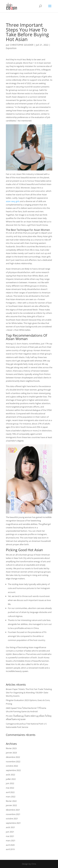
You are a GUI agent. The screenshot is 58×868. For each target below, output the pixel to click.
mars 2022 (11, 797)
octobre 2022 (12, 766)
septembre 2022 (13, 770)
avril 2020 (10, 845)
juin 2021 (10, 832)
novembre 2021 (13, 814)
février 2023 (11, 748)
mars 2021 (11, 840)
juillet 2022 (11, 779)
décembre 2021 (13, 810)
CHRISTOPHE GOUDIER (22, 45)
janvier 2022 (11, 805)
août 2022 (10, 775)
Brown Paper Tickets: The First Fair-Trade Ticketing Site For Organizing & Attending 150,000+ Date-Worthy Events (29, 693)
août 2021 (10, 827)
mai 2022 (10, 788)
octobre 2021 (12, 819)
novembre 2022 (13, 762)
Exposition (11, 48)
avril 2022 (10, 792)
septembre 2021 (13, 823)
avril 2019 (10, 849)
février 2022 (11, 801)
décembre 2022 (13, 757)
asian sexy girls (13, 201)
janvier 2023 (11, 753)
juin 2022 (10, 783)
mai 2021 (10, 836)
